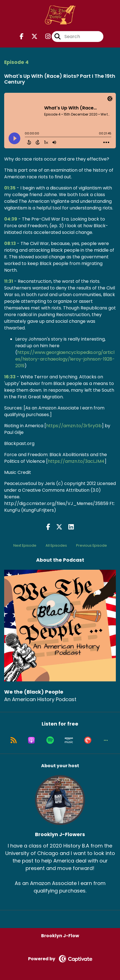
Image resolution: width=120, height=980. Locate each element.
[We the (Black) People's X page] (31, 37)
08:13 (10, 243)
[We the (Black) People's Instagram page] (45, 37)
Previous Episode (92, 545)
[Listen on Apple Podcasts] (31, 740)
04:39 (11, 219)
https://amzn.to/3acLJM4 (76, 461)
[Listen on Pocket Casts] (88, 740)
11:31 (9, 281)
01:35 (10, 188)
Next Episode (25, 545)
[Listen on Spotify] (50, 740)
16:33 (10, 377)
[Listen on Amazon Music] (69, 740)
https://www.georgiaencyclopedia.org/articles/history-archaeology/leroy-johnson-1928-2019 (65, 359)
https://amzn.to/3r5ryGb (74, 426)
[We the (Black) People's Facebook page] (22, 37)
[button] (106, 740)
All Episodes (56, 545)
